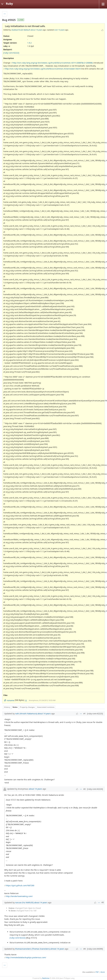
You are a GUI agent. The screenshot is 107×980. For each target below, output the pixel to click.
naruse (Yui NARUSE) (24, 902)
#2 (85, 789)
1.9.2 (29, 43)
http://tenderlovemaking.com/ (19, 896)
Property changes (27, 707)
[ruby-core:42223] (95, 714)
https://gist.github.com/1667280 (20, 885)
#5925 (13, 800)
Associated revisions (46, 707)
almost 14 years (57, 949)
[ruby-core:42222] (11, 53)
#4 (85, 949)
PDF (97, 972)
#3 (103, 902)
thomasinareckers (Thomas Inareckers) (33, 949)
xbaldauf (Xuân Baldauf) (21, 30)
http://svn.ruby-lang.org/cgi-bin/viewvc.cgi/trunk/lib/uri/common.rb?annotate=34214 (43, 69)
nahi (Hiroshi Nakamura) (26, 714)
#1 (85, 714)
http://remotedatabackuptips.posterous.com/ (26, 957)
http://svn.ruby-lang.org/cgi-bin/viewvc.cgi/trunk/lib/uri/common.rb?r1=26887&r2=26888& (53, 63)
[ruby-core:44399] (95, 949)
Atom (103, 972)
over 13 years (59, 30)
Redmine (46, 978)
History (7, 707)
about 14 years (37, 30)
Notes (15, 707)
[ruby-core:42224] (95, 789)
